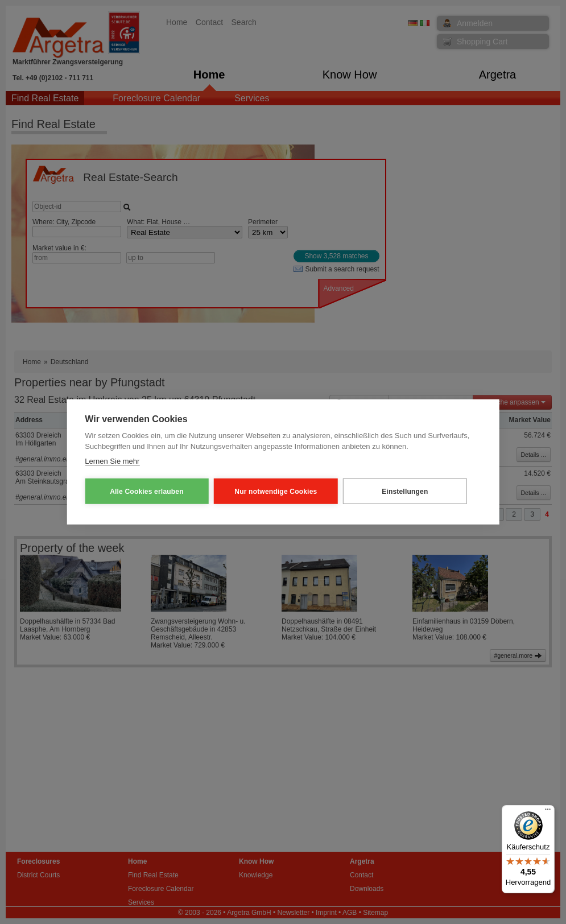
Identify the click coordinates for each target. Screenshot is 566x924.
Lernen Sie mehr (112, 461)
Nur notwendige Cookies (258, 492)
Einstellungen (375, 492)
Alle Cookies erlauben (141, 492)
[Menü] (548, 812)
